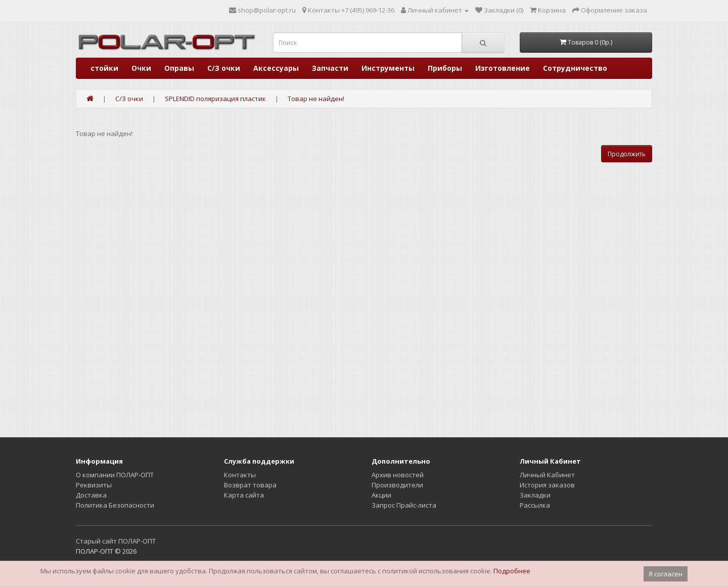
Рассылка (535, 505)
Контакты (240, 475)
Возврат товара (250, 485)
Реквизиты (94, 485)
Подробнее (512, 571)
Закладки (535, 495)
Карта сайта (244, 495)
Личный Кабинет (547, 475)
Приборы (445, 68)
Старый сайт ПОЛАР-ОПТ (116, 541)
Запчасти (330, 68)
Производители (397, 485)
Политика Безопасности (115, 505)
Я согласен (666, 574)
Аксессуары (276, 68)
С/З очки (224, 68)
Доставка (91, 495)
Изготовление (503, 68)
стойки (104, 68)
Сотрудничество (575, 68)
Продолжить (627, 154)
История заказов (547, 485)
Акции (381, 495)
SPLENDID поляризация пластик (215, 99)
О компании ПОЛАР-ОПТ (115, 475)
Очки (141, 68)
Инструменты (388, 68)
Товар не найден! (316, 99)
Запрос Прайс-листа (404, 505)
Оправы (179, 68)
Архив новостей (398, 475)
